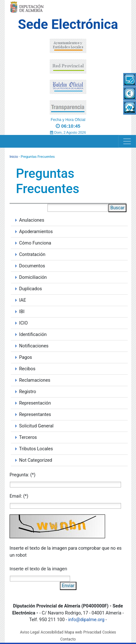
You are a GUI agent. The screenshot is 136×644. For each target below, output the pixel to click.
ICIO (23, 323)
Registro (28, 392)
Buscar (117, 208)
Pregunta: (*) (22, 475)
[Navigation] (127, 141)
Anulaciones (32, 220)
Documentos (32, 266)
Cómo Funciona (35, 243)
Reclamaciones (35, 380)
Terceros (28, 437)
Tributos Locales (36, 449)
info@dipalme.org (86, 620)
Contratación (32, 255)
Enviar (68, 586)
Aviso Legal (30, 632)
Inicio (14, 157)
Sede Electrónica (68, 24)
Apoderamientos (36, 232)
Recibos (27, 369)
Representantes (35, 415)
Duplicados (31, 289)
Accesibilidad (52, 632)
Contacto (68, 639)
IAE (23, 300)
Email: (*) (19, 496)
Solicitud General (36, 426)
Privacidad (92, 632)
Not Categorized (36, 460)
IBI (22, 312)
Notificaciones (34, 346)
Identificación (33, 335)
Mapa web (73, 632)
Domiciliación (33, 277)
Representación (35, 403)
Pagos (26, 357)
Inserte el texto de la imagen (38, 569)
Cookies (109, 632)
